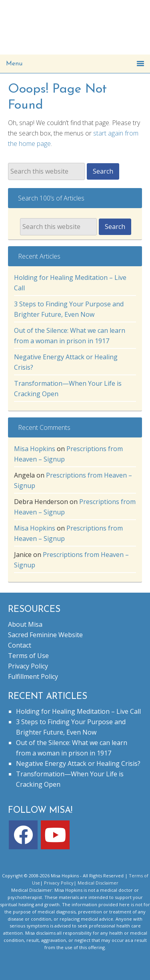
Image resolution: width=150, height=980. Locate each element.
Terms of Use (28, 656)
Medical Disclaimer (98, 883)
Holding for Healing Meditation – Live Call (78, 711)
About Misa (25, 624)
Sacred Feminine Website (45, 635)
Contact (20, 645)
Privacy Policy (28, 666)
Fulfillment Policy (33, 676)
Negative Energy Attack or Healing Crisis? (78, 763)
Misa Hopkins (35, 449)
